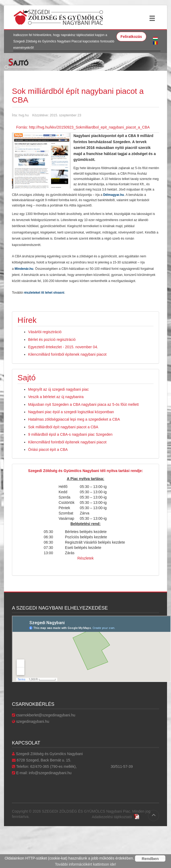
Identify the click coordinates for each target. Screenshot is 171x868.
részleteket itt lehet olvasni (44, 293)
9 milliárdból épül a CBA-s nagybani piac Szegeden (70, 434)
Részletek (85, 558)
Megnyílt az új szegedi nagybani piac (58, 389)
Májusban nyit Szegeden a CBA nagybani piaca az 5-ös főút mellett (83, 404)
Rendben (150, 859)
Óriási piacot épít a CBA (48, 450)
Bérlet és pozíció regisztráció (52, 340)
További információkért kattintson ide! (85, 864)
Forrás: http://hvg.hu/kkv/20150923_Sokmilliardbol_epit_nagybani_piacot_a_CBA (83, 127)
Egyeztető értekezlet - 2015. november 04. (63, 347)
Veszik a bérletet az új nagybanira (56, 397)
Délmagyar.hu (114, 195)
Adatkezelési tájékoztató (115, 817)
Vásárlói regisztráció (45, 332)
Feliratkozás (131, 37)
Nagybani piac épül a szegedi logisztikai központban (71, 412)
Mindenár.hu (24, 269)
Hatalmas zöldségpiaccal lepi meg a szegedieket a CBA (74, 419)
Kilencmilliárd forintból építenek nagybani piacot (67, 354)
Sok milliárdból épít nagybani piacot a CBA (63, 427)
